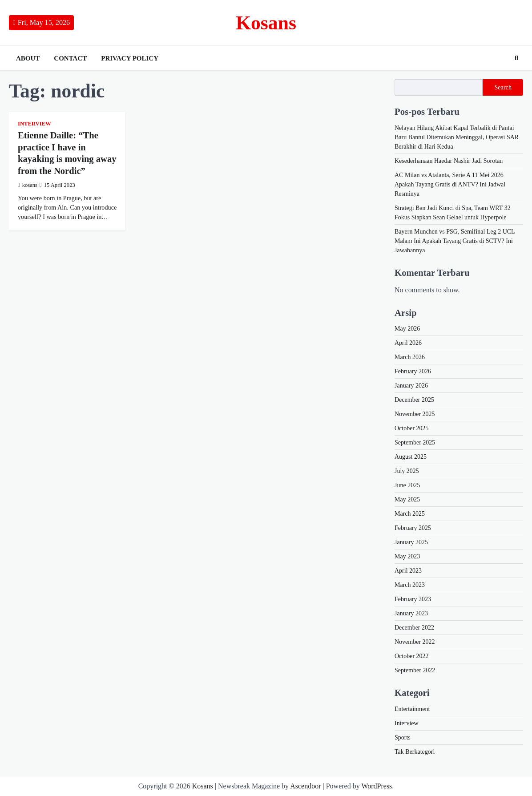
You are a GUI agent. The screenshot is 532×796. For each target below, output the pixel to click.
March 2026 (410, 357)
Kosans (266, 23)
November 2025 (415, 414)
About (28, 58)
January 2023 (411, 613)
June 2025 (407, 485)
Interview (34, 124)
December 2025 (414, 400)
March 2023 (410, 585)
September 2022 (415, 670)
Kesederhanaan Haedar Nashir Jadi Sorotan (449, 161)
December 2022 (414, 628)
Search (503, 87)
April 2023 (408, 571)
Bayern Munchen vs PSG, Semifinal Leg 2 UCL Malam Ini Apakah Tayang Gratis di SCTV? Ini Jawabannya (455, 241)
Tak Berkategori (415, 752)
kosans (28, 185)
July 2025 (407, 471)
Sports (403, 737)
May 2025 (407, 499)
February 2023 (413, 599)
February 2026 (413, 371)
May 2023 (407, 556)
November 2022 (415, 642)
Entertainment (412, 709)
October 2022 (412, 656)
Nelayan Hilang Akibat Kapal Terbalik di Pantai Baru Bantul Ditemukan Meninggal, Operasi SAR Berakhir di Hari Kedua (457, 137)
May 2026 (407, 329)
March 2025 (410, 514)
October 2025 (412, 428)
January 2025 (411, 542)
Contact (70, 58)
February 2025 (413, 528)
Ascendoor (305, 786)
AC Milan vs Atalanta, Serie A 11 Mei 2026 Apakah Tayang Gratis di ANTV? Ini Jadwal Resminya (450, 184)
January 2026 (411, 386)
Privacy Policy (130, 58)
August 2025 (411, 457)
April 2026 (408, 343)
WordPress (377, 786)
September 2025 (415, 442)
